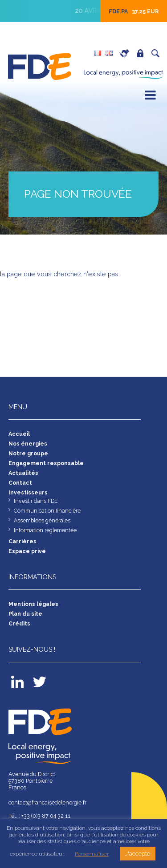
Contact (20, 483)
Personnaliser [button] (92, 854)
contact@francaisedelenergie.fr (49, 802)
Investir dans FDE (36, 501)
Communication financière (47, 511)
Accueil (19, 434)
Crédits (19, 623)
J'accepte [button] (138, 854)
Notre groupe (29, 453)
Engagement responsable (46, 463)
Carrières (126, 53)
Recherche (158, 53)
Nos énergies (28, 444)
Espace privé (143, 53)
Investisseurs (28, 492)
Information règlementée (46, 530)
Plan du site (25, 614)
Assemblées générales (43, 520)
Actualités (23, 473)
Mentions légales (34, 604)
